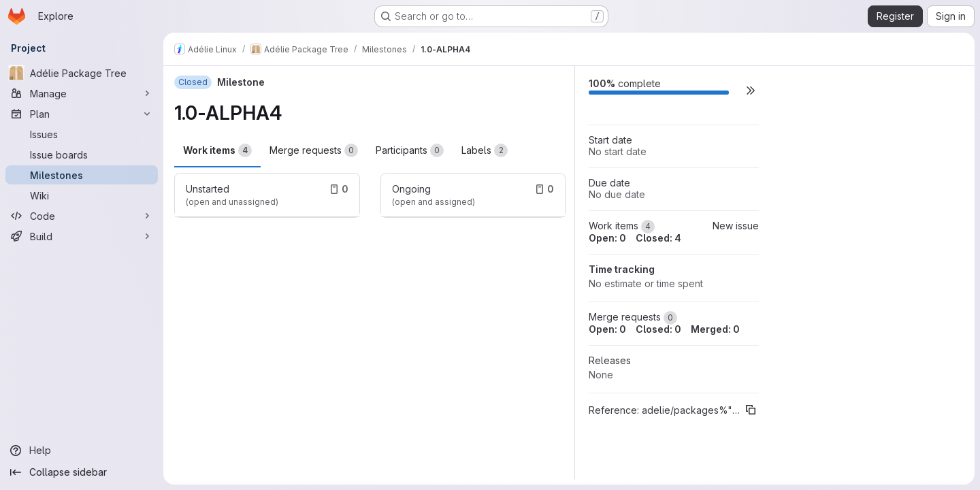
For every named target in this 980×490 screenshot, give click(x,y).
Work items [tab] (217, 150)
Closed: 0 (658, 329)
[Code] (82, 216)
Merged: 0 (715, 329)
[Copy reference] (751, 410)
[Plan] (82, 114)
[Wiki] (82, 195)
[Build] (82, 236)
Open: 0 (607, 238)
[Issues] (82, 134)
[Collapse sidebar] (82, 472)
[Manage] (82, 93)
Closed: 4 (658, 238)
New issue (736, 226)
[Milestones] (82, 175)
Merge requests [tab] (314, 150)
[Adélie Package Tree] (82, 73)
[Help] (82, 451)
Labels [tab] (485, 150)
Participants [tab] (410, 150)
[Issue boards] (82, 154)
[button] (751, 90)
